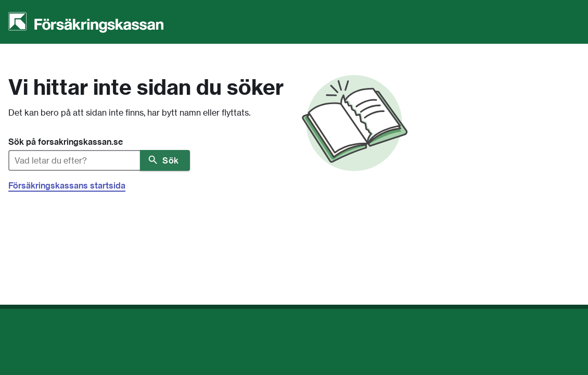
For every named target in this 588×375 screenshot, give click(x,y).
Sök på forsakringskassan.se (66, 142)
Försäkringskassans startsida (67, 185)
